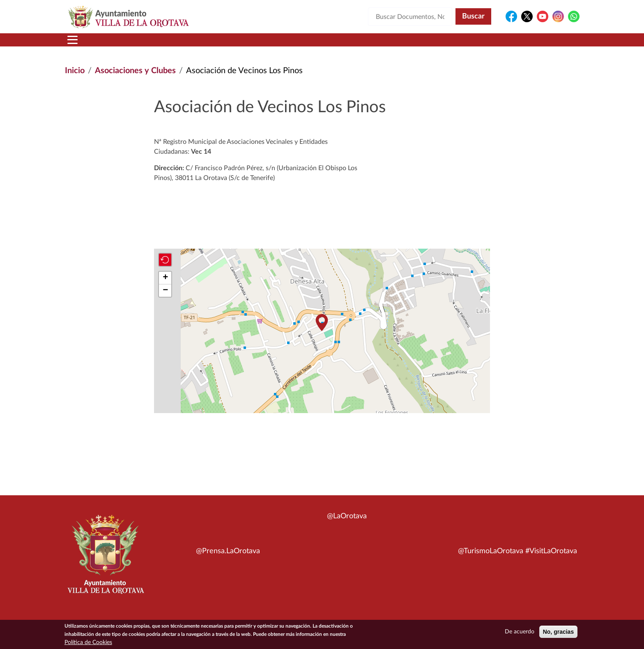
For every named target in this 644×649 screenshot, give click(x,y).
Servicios (308, 45)
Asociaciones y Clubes (135, 81)
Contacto (419, 45)
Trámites (365, 45)
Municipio (128, 45)
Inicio (81, 45)
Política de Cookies (88, 642)
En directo (470, 45)
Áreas (257, 45)
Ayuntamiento (197, 45)
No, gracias (558, 632)
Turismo (524, 45)
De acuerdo (520, 632)
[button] (322, 332)
